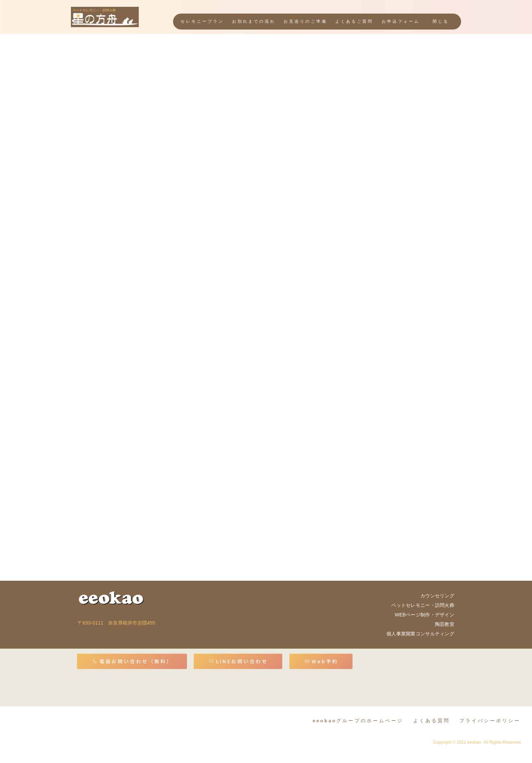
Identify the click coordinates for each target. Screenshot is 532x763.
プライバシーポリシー (490, 721)
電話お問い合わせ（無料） (132, 661)
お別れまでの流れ (254, 22)
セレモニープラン (202, 22)
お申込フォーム (401, 22)
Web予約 (321, 661)
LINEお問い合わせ (239, 661)
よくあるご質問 (354, 22)
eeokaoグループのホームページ (358, 721)
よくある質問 (432, 721)
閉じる (441, 22)
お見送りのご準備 (305, 22)
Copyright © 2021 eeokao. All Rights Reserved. (478, 742)
